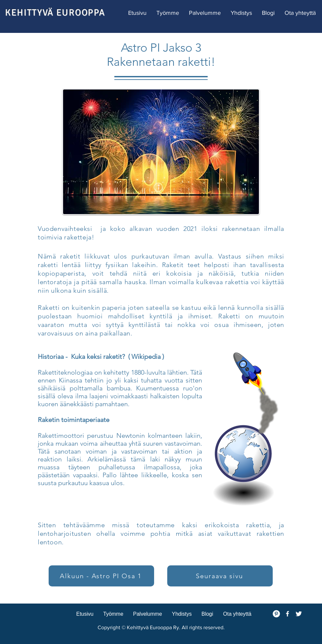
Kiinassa (70, 380)
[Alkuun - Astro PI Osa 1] (101, 576)
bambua (119, 388)
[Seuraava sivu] (220, 576)
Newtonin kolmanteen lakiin (159, 435)
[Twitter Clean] (299, 614)
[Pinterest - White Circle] (276, 614)
